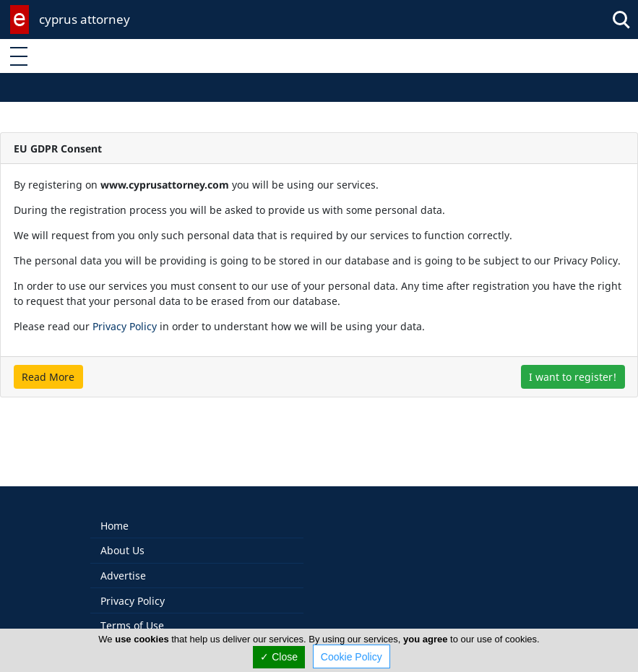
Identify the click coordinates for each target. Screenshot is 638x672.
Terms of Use (132, 610)
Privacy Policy (125, 326)
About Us (122, 535)
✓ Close (279, 657)
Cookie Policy (352, 657)
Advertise (123, 560)
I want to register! (573, 377)
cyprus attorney (85, 19)
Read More (48, 377)
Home (115, 511)
